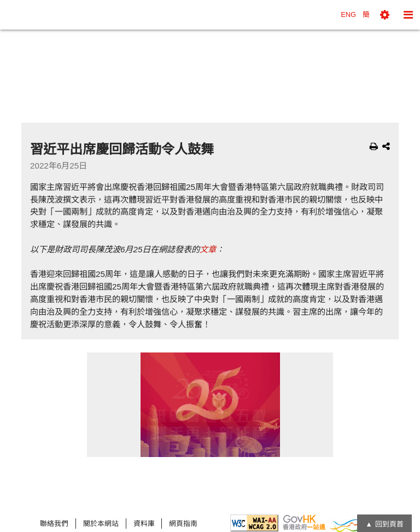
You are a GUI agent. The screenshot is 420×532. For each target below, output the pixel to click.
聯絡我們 (54, 524)
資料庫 (144, 524)
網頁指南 (183, 524)
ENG (348, 15)
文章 (208, 249)
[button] (385, 15)
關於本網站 (101, 524)
